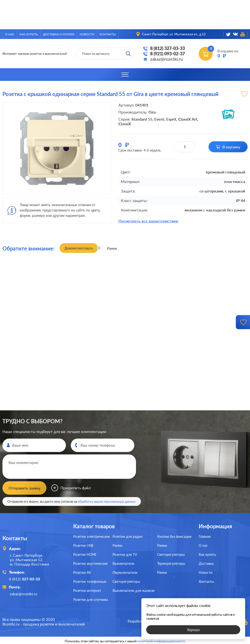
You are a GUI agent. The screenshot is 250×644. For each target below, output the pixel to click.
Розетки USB (83, 545)
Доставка (206, 563)
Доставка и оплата (59, 34)
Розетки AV (82, 572)
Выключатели (123, 563)
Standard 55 (142, 119)
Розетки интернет (87, 590)
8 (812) (25, 578)
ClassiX (125, 124)
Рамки (117, 545)
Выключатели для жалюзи (134, 590)
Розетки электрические (92, 536)
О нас (10, 34)
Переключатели (125, 572)
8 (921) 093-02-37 (167, 54)
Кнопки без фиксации (174, 536)
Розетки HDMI (85, 554)
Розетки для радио (128, 536)
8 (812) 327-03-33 (167, 48)
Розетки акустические (90, 563)
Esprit (171, 119)
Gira (152, 112)
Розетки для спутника (91, 599)
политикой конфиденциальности (161, 640)
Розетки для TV (125, 554)
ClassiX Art (188, 119)
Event (159, 119)
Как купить (29, 34)
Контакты (108, 34)
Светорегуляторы (126, 581)
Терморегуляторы (171, 563)
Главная (205, 536)
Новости (87, 34)
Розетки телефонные (90, 581)
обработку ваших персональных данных (107, 501)
